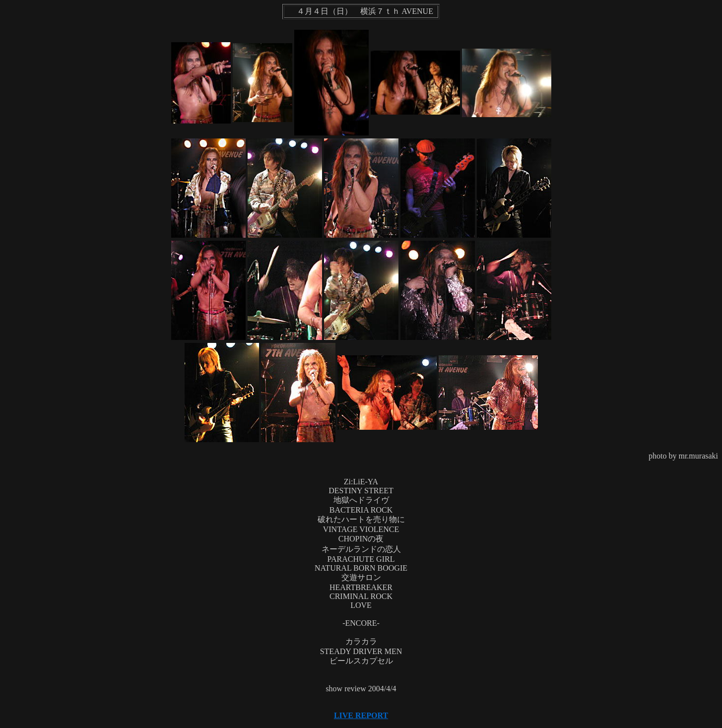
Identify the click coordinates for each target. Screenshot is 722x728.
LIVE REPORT (361, 715)
